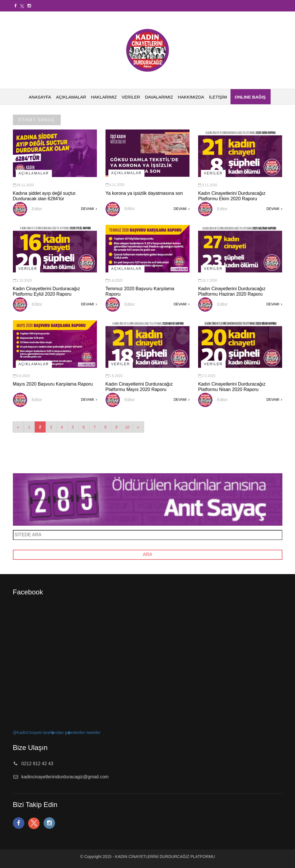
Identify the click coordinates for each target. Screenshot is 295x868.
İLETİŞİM (218, 97)
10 (127, 427)
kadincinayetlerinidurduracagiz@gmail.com (65, 777)
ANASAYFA (40, 97)
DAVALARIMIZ (159, 97)
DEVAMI (89, 209)
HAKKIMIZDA (191, 97)
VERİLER (131, 97)
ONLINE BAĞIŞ (250, 97)
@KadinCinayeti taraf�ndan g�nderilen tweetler (57, 733)
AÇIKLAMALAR (71, 97)
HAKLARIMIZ (104, 97)
